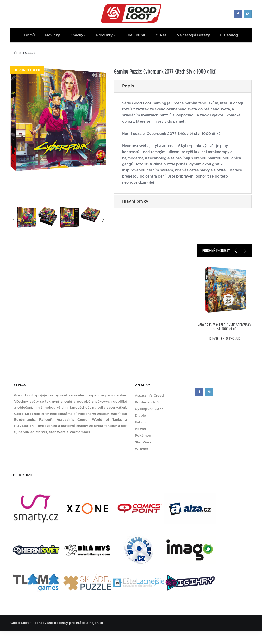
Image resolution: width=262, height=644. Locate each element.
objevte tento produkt (225, 339)
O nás (161, 35)
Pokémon (143, 436)
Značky (78, 35)
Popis (128, 86)
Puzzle (29, 53)
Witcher (142, 449)
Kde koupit (135, 35)
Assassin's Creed (149, 396)
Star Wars (143, 442)
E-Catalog (229, 35)
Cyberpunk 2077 (149, 409)
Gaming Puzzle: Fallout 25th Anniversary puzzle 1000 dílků (225, 327)
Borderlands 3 (147, 402)
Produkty (106, 35)
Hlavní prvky (135, 201)
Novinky (53, 35)
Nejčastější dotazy (193, 35)
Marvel (141, 429)
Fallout (141, 422)
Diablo (141, 416)
